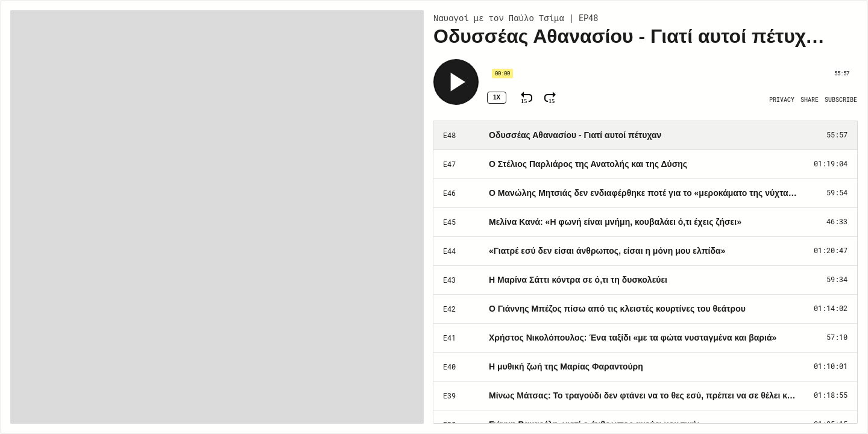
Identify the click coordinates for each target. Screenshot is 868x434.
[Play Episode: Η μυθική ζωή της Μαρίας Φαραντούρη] (645, 367)
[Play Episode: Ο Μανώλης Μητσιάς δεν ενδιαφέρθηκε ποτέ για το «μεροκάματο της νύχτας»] (645, 193)
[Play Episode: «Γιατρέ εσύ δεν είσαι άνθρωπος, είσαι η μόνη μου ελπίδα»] (645, 251)
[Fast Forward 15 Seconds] (550, 98)
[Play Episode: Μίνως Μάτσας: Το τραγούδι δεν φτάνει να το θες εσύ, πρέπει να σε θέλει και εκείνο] (645, 396)
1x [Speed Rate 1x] (497, 97)
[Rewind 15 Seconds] (527, 98)
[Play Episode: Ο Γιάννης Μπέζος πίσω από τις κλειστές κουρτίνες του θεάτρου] (645, 309)
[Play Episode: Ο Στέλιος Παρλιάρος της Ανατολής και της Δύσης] (645, 165)
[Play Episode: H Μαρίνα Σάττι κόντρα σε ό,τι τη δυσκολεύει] (645, 280)
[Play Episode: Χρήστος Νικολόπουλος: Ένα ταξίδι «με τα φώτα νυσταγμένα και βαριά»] (645, 338)
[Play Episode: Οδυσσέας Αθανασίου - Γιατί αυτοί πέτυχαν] (645, 136)
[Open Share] (810, 100)
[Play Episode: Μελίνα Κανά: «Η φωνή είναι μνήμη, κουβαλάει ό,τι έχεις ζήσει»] (645, 222)
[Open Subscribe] (841, 100)
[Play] (456, 82)
